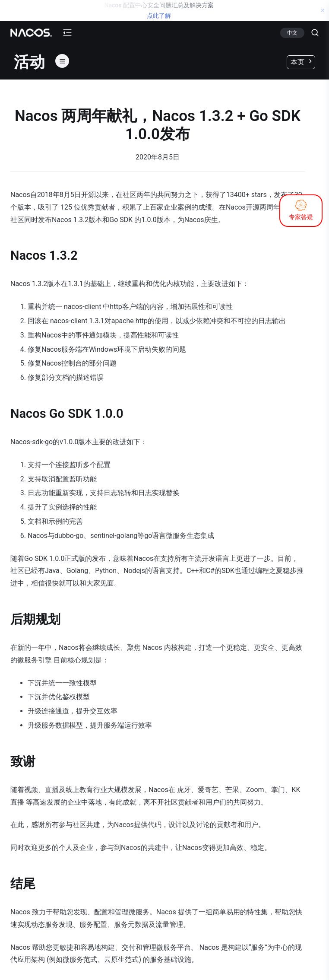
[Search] (312, 33)
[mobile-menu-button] (67, 33)
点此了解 (159, 16)
